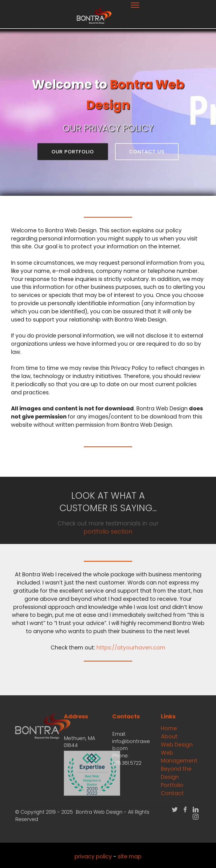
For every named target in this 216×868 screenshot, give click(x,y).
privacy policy (93, 861)
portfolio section (108, 540)
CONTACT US (147, 152)
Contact (172, 793)
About (169, 737)
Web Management (179, 757)
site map (130, 861)
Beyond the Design (176, 773)
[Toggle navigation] (135, 5)
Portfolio (172, 785)
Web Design (177, 745)
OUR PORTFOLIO (73, 152)
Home (169, 728)
